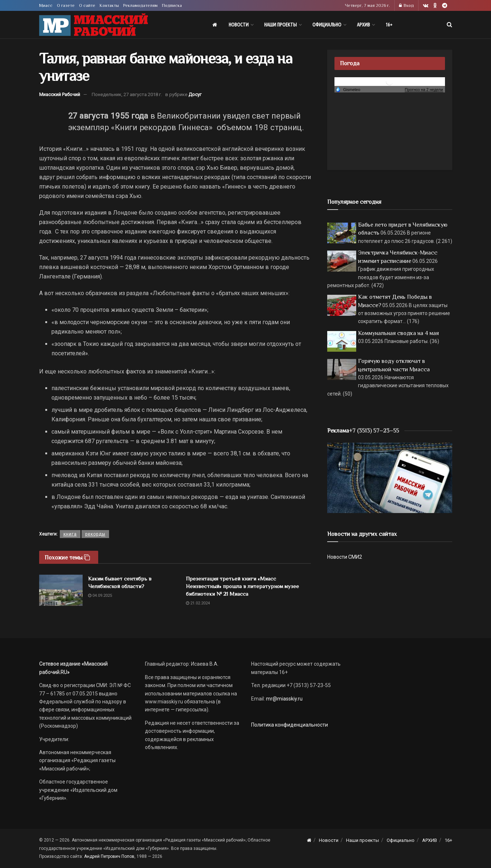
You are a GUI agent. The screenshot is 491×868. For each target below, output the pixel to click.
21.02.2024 (198, 603)
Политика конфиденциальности (290, 725)
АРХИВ (363, 25)
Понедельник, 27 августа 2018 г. (127, 94)
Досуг (195, 94)
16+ (389, 25)
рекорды (95, 534)
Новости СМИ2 (345, 557)
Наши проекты (280, 25)
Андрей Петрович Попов (109, 856)
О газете (66, 5)
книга (70, 534)
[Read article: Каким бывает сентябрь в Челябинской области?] (61, 590)
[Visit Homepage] (93, 25)
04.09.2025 (100, 596)
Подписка (172, 5)
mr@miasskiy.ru (284, 699)
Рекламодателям (140, 5)
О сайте (87, 5)
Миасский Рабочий (60, 94)
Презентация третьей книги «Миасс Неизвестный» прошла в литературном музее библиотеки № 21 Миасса (242, 586)
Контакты (109, 5)
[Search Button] (450, 25)
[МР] (390, 478)
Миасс (46, 5)
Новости (239, 25)
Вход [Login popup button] (406, 5)
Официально (327, 25)
